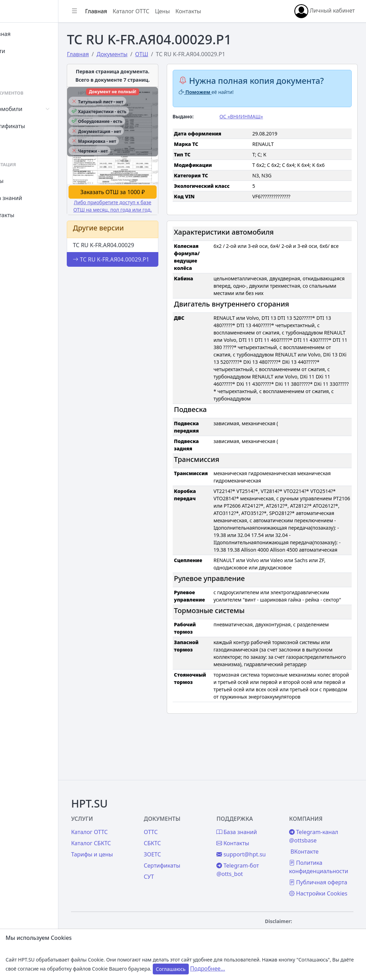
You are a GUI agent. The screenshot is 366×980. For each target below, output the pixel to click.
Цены (21, 181)
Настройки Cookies (315, 889)
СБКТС (176, 826)
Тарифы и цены (123, 838)
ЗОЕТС (176, 838)
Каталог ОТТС (162, 11)
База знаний (31, 198)
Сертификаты (32, 126)
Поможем (216, 92)
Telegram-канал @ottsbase (321, 819)
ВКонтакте (312, 835)
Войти (22, 51)
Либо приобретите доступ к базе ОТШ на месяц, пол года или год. (138, 201)
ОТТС (174, 815)
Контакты (27, 215)
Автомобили (31, 109)
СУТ (19, 143)
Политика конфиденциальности (326, 850)
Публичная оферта (315, 870)
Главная (25, 34)
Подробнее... (208, 968)
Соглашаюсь (171, 969)
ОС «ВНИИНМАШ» (257, 116)
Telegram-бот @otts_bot (253, 853)
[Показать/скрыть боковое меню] (106, 11)
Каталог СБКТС (122, 826)
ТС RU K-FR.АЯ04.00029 (134, 243)
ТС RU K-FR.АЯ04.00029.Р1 (127, 262)
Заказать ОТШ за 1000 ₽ (138, 183)
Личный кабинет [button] (325, 11)
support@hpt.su (257, 838)
